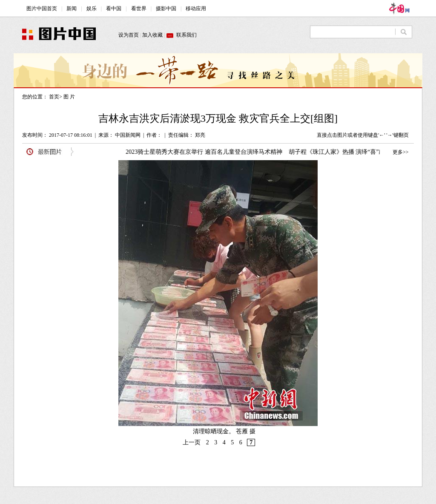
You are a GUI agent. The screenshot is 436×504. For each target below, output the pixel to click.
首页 (54, 97)
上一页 (192, 442)
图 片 (69, 97)
